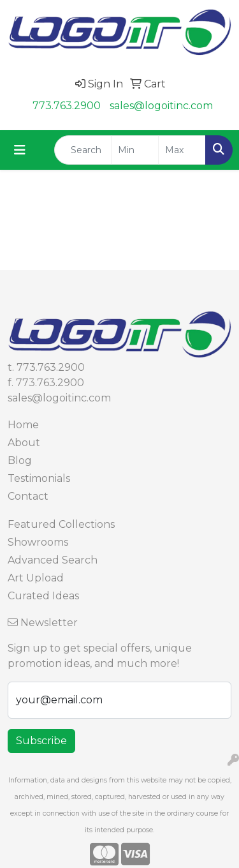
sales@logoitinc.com (161, 106)
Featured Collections (61, 524)
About (24, 443)
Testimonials (39, 478)
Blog (20, 460)
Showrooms (38, 542)
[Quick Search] (83, 150)
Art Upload (36, 578)
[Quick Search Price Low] (135, 150)
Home (23, 425)
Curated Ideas (43, 596)
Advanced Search (53, 560)
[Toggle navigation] (20, 150)
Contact (28, 496)
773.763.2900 (67, 106)
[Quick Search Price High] (182, 150)
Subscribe (41, 741)
